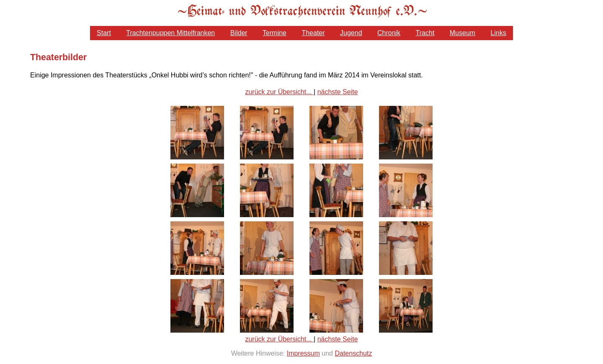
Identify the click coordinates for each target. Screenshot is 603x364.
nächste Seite (338, 92)
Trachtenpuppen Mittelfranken (170, 33)
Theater (313, 33)
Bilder (239, 33)
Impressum (303, 353)
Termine (274, 33)
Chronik (389, 33)
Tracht (425, 33)
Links (499, 33)
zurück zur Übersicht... (279, 92)
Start (104, 33)
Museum (463, 33)
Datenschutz (353, 353)
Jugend (351, 33)
